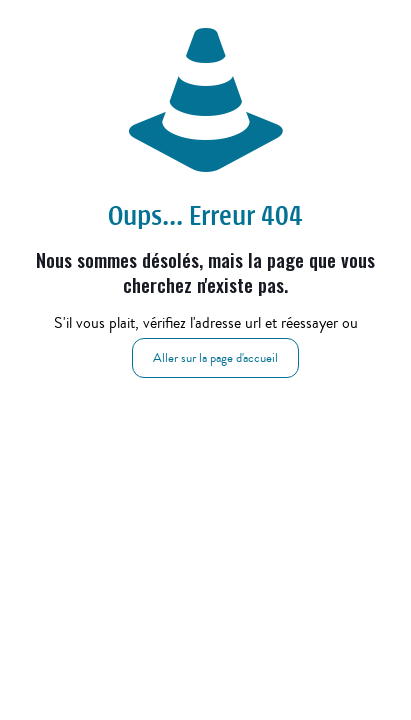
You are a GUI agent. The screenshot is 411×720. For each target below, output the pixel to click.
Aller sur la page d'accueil (215, 358)
